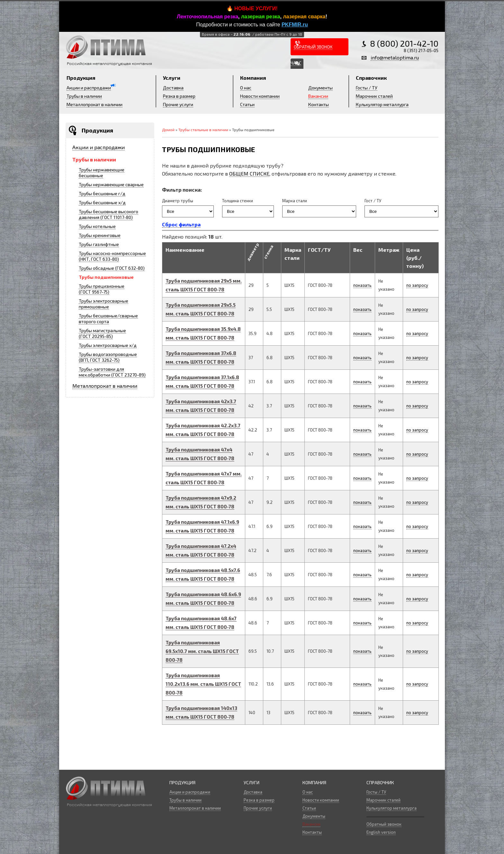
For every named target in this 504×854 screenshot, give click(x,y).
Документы (320, 88)
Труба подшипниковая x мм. (202, 651)
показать (362, 285)
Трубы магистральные (102, 333)
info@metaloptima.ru (395, 57)
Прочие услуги (178, 104)
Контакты (319, 104)
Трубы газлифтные (99, 244)
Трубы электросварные (108, 345)
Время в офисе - (252, 34)
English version (381, 832)
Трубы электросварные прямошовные (104, 304)
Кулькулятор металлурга (382, 104)
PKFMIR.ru (295, 25)
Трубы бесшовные (102, 193)
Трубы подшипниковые (106, 277)
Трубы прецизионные (102, 289)
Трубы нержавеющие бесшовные (102, 173)
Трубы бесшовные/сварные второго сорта (108, 318)
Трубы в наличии (84, 96)
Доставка (173, 88)
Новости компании (260, 96)
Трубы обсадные (112, 268)
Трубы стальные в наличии (203, 130)
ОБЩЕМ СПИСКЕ (249, 173)
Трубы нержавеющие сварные (111, 184)
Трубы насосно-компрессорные (112, 256)
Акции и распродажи (89, 88)
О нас (246, 88)
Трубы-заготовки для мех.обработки (112, 372)
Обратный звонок (384, 824)
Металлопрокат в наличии (94, 104)
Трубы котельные (97, 226)
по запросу (417, 285)
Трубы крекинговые (100, 235)
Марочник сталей (374, 96)
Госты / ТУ (367, 88)
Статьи (247, 104)
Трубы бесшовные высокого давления (108, 214)
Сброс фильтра (181, 224)
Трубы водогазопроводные (108, 357)
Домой (168, 130)
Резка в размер (179, 96)
